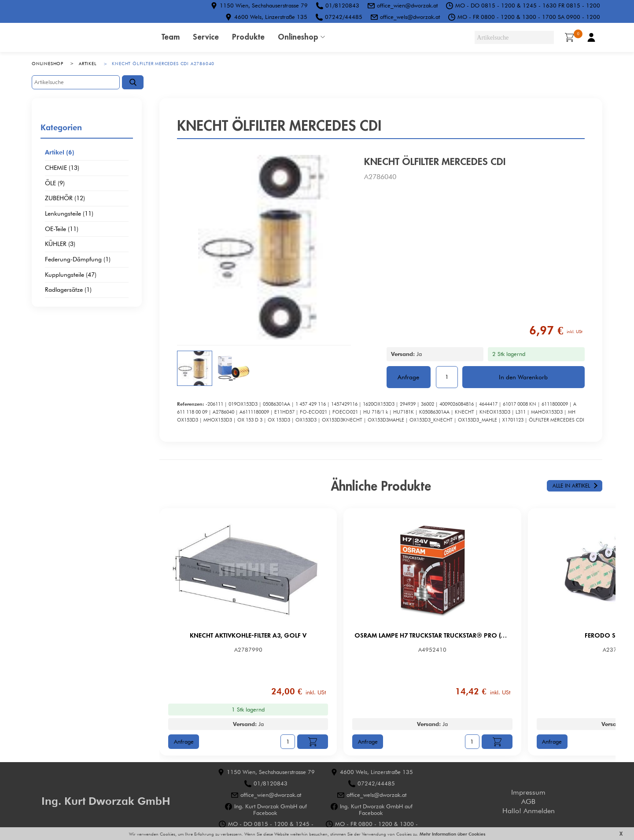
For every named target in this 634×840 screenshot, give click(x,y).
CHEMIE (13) (62, 168)
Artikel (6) (60, 153)
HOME (89, 37)
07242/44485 (344, 17)
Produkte (248, 37)
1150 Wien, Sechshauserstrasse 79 (264, 5)
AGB (528, 801)
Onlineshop (298, 37)
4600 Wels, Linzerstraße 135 (271, 17)
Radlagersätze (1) (68, 290)
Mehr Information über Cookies (452, 834)
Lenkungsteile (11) (69, 214)
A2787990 (243, 650)
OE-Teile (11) (62, 229)
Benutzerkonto (591, 37)
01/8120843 (342, 5)
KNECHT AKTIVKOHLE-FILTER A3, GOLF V (243, 635)
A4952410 (404, 650)
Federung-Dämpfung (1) (78, 260)
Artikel (88, 63)
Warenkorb (572, 37)
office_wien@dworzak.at (407, 5)
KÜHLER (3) (60, 244)
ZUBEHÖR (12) (65, 198)
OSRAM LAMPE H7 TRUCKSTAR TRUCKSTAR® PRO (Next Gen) (404, 635)
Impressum (528, 792)
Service (206, 37)
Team (171, 37)
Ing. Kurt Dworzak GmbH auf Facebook (271, 810)
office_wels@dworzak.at (410, 17)
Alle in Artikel (571, 486)
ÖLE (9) (55, 183)
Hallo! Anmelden (529, 811)
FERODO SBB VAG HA (565, 635)
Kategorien (61, 127)
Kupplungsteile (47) (71, 275)
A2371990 (564, 650)
